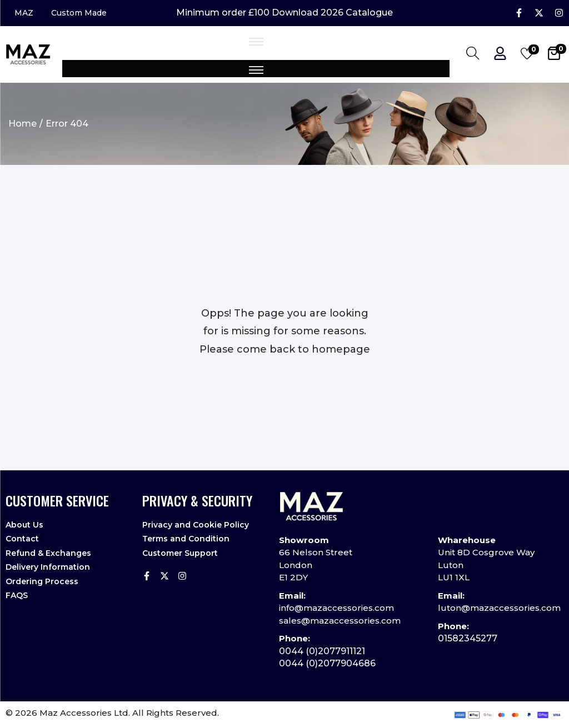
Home (23, 124)
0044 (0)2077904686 (327, 664)
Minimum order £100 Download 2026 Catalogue (284, 13)
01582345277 (468, 639)
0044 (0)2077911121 (322, 651)
